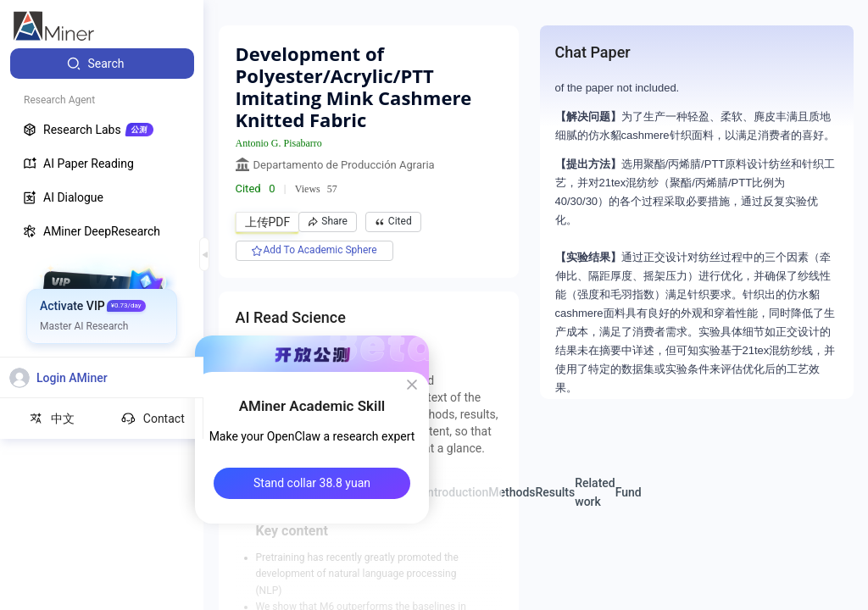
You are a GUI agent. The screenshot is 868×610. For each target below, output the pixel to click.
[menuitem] (102, 64)
